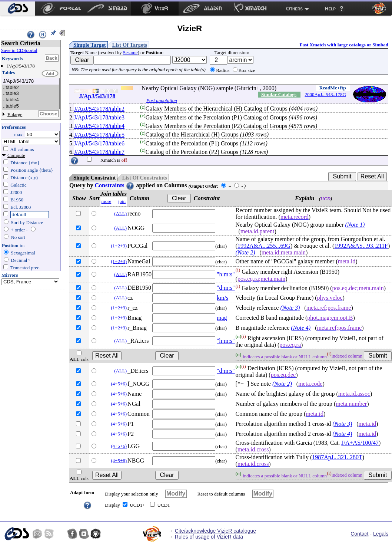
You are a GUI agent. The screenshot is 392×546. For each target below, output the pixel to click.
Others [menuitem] (294, 9)
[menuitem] (18, 9)
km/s (222, 298)
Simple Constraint (94, 178)
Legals (381, 534)
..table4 (31, 100)
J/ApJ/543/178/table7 (99, 152)
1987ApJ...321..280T (337, 457)
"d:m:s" (226, 288)
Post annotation (162, 100)
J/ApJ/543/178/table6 (99, 143)
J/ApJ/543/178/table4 (99, 126)
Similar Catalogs (279, 94)
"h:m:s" (226, 274)
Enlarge (15, 114)
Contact (359, 534)
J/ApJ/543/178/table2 (99, 109)
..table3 (31, 94)
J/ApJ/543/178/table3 (99, 117)
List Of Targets (130, 45)
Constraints (114, 185)
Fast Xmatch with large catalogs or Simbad (344, 45)
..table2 (31, 88)
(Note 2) (245, 252)
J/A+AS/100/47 (360, 443)
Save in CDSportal (19, 50)
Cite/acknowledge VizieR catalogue (215, 531)
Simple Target (90, 45)
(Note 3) (290, 308)
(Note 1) (355, 225)
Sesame (130, 52)
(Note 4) (301, 328)
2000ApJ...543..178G (325, 94)
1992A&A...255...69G (264, 246)
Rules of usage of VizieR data (209, 537)
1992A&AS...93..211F (361, 246)
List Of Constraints (144, 178)
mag (222, 318)
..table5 (31, 106)
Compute (16, 155)
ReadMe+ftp (333, 88)
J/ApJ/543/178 (31, 81)
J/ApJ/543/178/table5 (99, 135)
